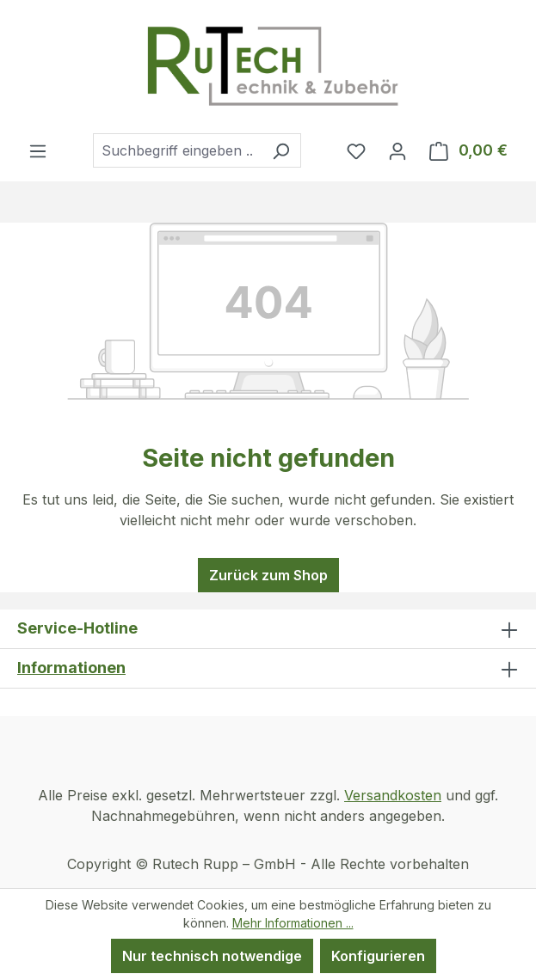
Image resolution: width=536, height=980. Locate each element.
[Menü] (38, 150)
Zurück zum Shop (268, 575)
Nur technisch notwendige (212, 956)
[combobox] (177, 150)
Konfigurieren (378, 956)
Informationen (71, 668)
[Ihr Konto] (397, 150)
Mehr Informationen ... (293, 923)
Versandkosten (393, 795)
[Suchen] (281, 150)
